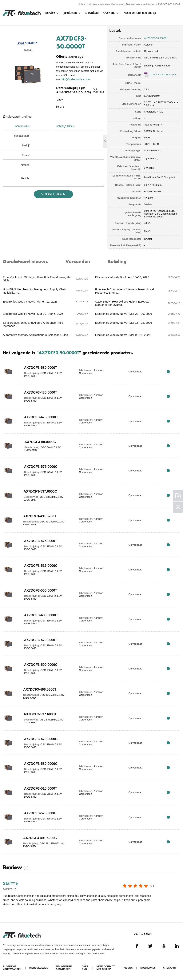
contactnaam (22, 136)
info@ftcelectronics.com (75, 79)
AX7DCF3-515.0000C (41, 566)
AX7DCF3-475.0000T (41, 541)
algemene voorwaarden (12, 968)
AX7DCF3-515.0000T (41, 788)
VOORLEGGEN (53, 194)
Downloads (148, 968)
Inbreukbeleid (39, 968)
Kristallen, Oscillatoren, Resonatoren (120, 4)
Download (92, 13)
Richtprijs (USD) (65, 126)
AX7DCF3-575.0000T (41, 813)
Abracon (149, 45)
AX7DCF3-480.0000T (41, 392)
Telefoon (24, 165)
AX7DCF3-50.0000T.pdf (163, 75)
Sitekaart (170, 968)
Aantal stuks (22, 126)
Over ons (109, 13)
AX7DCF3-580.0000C (41, 764)
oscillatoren (149, 4)
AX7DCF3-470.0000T (41, 640)
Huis (80, 4)
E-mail (26, 155)
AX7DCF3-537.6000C (40, 491)
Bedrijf (26, 145)
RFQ (168, 372)
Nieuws (128, 968)
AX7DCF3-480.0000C (41, 615)
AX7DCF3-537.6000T (40, 714)
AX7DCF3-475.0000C (41, 417)
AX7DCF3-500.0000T (41, 590)
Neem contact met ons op (140, 13)
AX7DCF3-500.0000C (41, 665)
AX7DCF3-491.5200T (40, 516)
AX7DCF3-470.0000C (41, 739)
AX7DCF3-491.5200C (40, 838)
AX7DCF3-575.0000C (41, 467)
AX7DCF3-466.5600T (40, 689)
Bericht (25, 178)
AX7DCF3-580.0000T (41, 368)
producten (91, 4)
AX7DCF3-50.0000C (40, 442)
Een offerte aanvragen (64, 968)
